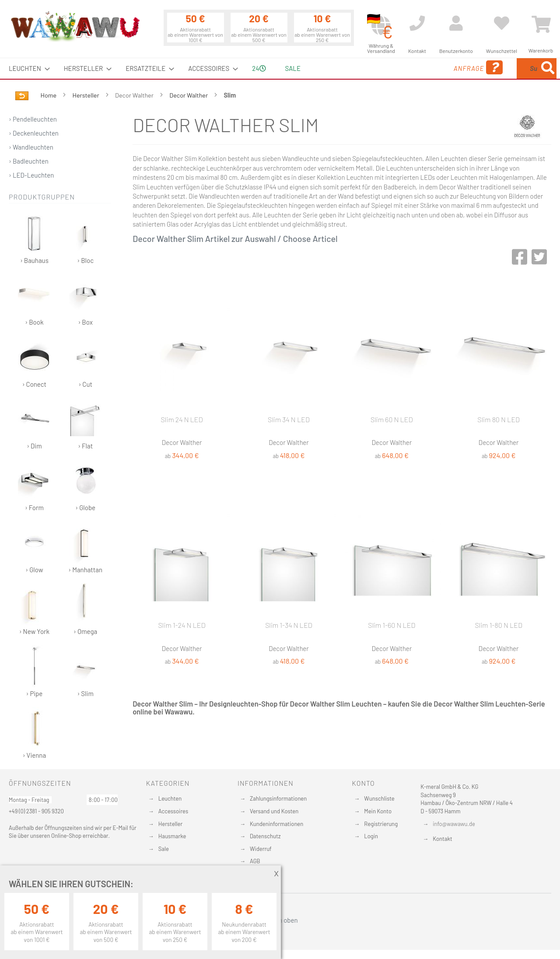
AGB (255, 861)
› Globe (86, 485)
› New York (34, 609)
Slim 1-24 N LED (182, 625)
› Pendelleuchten (33, 119)
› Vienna (34, 733)
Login (371, 836)
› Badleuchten (29, 161)
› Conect (34, 362)
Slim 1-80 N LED (498, 625)
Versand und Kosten (274, 811)
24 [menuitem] (259, 68)
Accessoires (173, 811)
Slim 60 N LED (392, 419)
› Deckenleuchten (34, 133)
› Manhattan (85, 548)
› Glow (34, 548)
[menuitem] (27, 68)
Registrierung (381, 824)
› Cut (86, 362)
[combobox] (493, 68)
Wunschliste (379, 798)
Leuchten (170, 798)
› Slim (86, 671)
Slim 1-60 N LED (392, 625)
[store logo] (75, 26)
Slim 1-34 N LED (289, 625)
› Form (34, 485)
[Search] (548, 68)
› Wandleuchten (31, 147)
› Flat (86, 424)
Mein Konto (378, 811)
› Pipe (34, 671)
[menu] (280, 68)
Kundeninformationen (276, 824)
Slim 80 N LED (499, 419)
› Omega (86, 609)
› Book (34, 300)
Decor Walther (189, 95)
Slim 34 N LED (289, 419)
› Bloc (86, 238)
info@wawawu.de (454, 824)
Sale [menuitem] (293, 68)
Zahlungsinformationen (278, 798)
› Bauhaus (34, 238)
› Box (86, 300)
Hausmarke (172, 836)
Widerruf (261, 849)
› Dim (34, 424)
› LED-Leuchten (31, 175)
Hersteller (87, 95)
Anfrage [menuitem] (408, 68)
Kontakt (442, 839)
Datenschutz (265, 836)
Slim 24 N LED (182, 419)
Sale (164, 849)
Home (49, 95)
